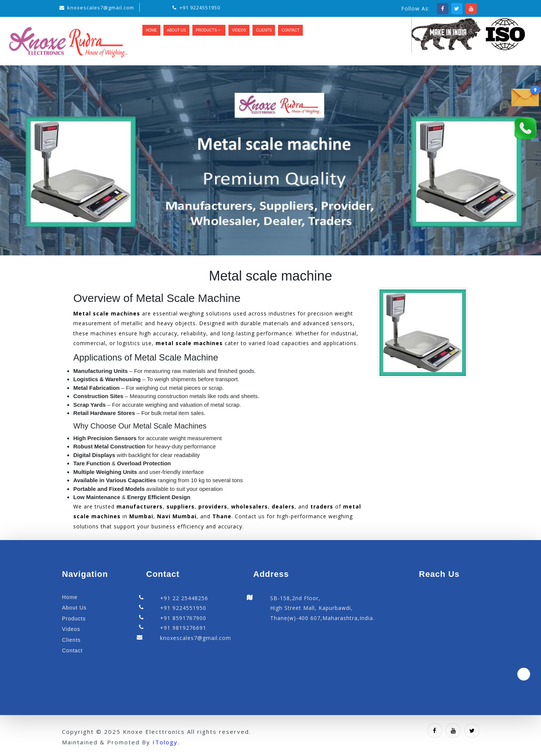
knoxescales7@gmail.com (101, 8)
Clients (264, 30)
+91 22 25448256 (184, 598)
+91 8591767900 (183, 618)
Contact (290, 30)
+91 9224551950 (200, 8)
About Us (176, 30)
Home (151, 30)
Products (209, 30)
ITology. (166, 742)
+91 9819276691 (183, 628)
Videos (239, 30)
